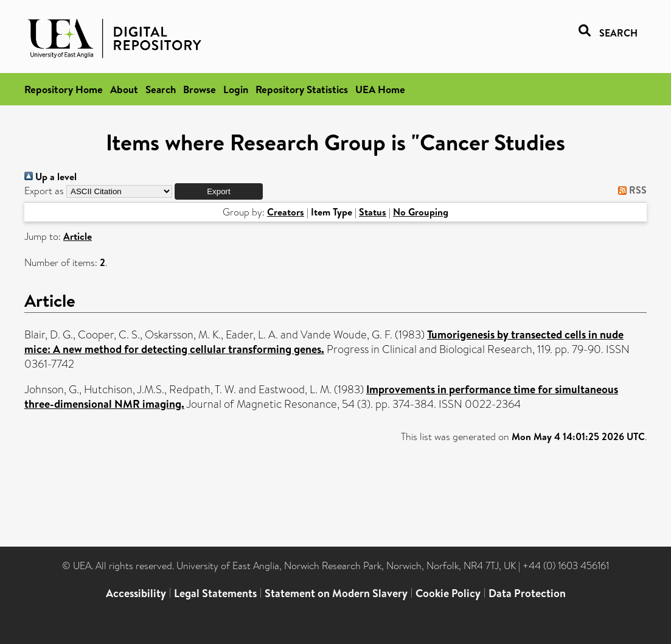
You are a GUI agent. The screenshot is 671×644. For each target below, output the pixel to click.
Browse (200, 89)
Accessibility (136, 593)
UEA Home (380, 89)
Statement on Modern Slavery (336, 593)
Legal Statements (215, 593)
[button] (219, 191)
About (124, 89)
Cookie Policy (448, 593)
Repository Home (64, 89)
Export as (44, 191)
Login (236, 89)
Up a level (50, 177)
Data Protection (527, 593)
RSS (630, 190)
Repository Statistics (302, 89)
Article (78, 236)
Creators (286, 212)
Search (161, 89)
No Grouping (421, 212)
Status (373, 212)
